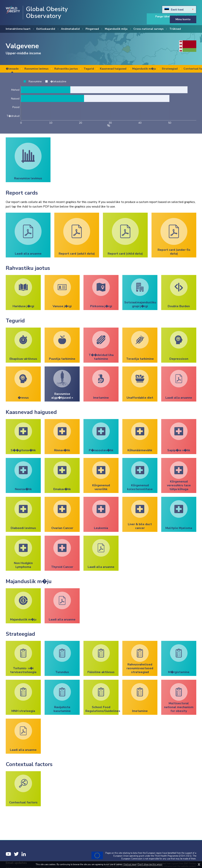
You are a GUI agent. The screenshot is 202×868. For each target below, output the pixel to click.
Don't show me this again (150, 864)
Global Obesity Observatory (47, 13)
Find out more (130, 864)
